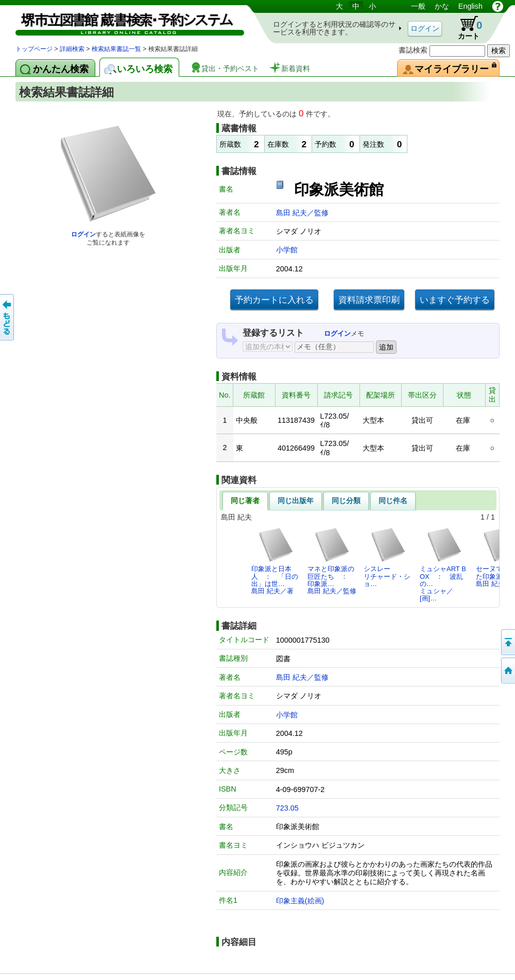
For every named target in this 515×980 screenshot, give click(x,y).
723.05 (287, 808)
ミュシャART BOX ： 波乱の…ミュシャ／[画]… (443, 564)
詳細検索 (72, 49)
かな (442, 6)
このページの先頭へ (507, 642)
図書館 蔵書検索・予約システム (124, 22)
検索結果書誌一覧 (116, 49)
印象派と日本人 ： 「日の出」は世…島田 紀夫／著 (275, 561)
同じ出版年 (296, 501)
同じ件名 (393, 501)
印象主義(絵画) (300, 901)
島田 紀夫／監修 (302, 213)
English (470, 6)
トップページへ (507, 670)
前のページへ (8, 317)
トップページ (34, 49)
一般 (418, 6)
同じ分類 (346, 501)
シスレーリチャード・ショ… (387, 557)
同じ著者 (245, 501)
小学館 (287, 250)
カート (465, 28)
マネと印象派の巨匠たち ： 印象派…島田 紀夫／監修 (332, 561)
